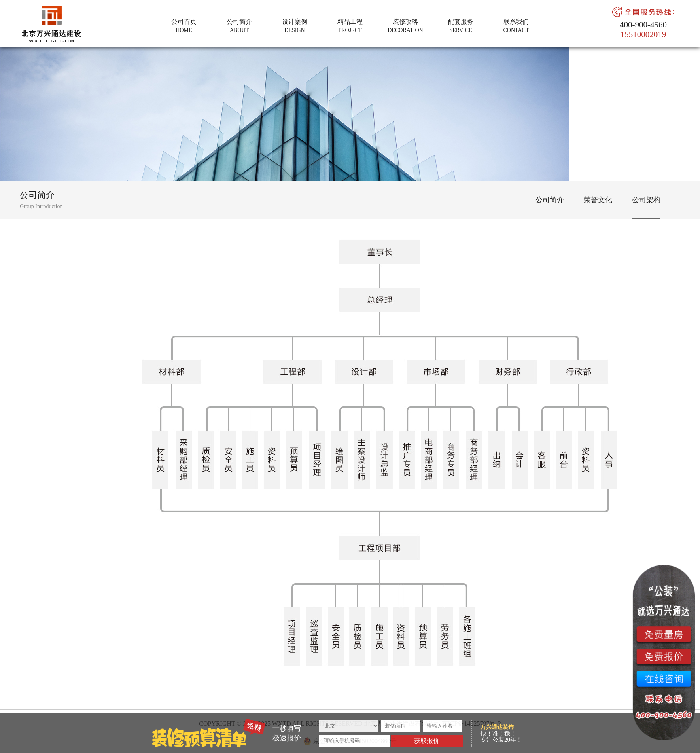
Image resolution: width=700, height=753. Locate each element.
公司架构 (646, 200)
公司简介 (550, 200)
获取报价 (427, 741)
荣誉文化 (598, 200)
